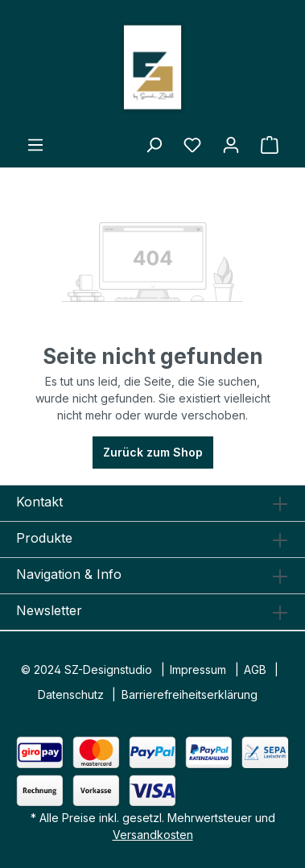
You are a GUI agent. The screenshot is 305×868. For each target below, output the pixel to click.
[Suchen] (154, 145)
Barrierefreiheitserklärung (190, 694)
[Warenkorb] (270, 145)
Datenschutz (71, 694)
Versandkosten (153, 835)
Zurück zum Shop (153, 452)
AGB (255, 670)
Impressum (198, 670)
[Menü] (35, 145)
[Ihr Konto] (231, 145)
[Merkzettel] (192, 145)
